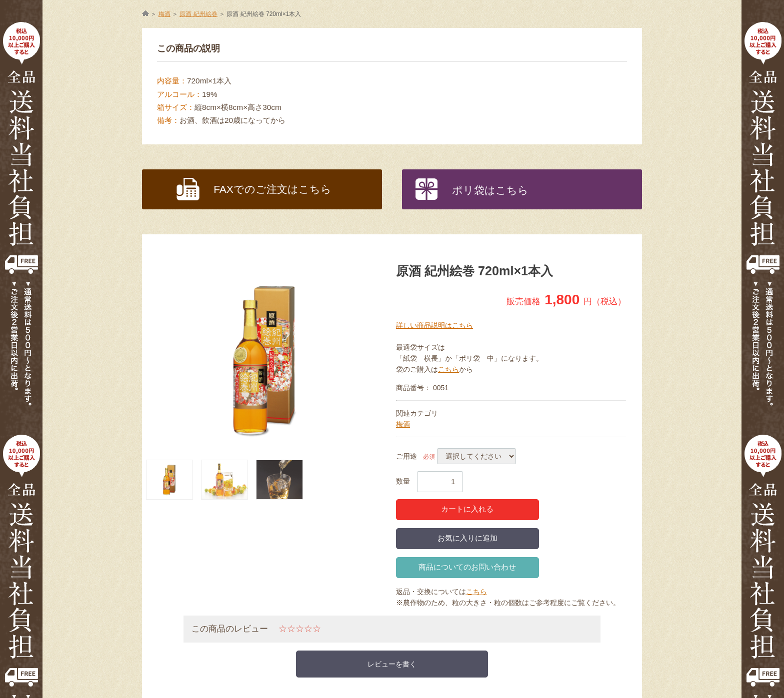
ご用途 (406, 456)
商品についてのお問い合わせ (467, 567)
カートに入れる (467, 509)
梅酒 (403, 424)
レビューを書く (392, 664)
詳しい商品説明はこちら (434, 325)
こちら (448, 369)
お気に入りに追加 (467, 538)
